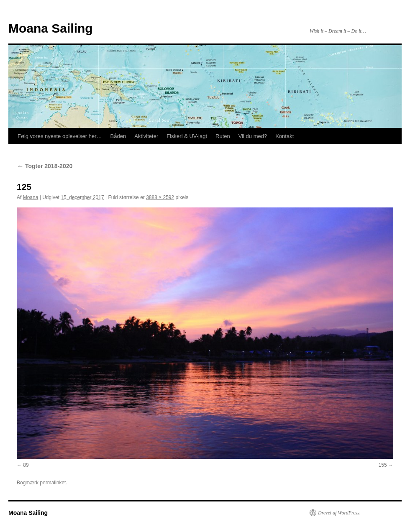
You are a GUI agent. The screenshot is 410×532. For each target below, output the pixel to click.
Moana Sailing (51, 28)
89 (26, 465)
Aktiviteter (146, 136)
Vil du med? (253, 136)
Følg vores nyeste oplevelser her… (60, 136)
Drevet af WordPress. (339, 513)
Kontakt (284, 136)
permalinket (53, 483)
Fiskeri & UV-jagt (187, 136)
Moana (31, 197)
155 (383, 465)
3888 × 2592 (160, 197)
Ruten (223, 136)
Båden (118, 136)
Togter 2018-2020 (45, 166)
